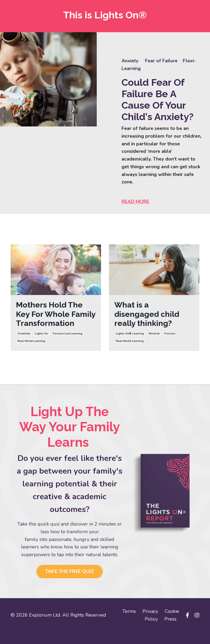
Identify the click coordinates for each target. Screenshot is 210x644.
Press (170, 631)
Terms (129, 623)
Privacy (150, 623)
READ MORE (136, 202)
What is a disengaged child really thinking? (148, 315)
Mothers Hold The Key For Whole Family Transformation (50, 320)
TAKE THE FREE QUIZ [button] (70, 583)
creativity (24, 345)
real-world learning (31, 352)
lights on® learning (130, 335)
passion (170, 335)
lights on (41, 345)
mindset (154, 335)
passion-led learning (68, 345)
